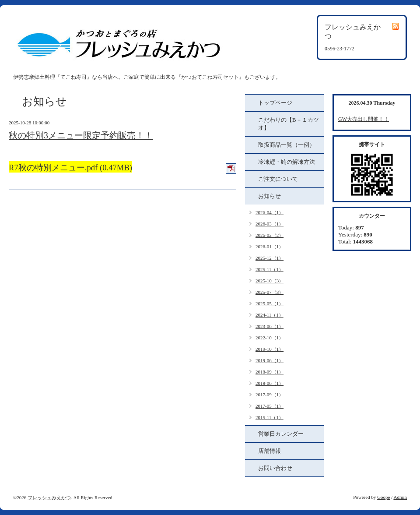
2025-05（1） (269, 303)
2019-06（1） (269, 360)
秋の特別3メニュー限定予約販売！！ (81, 135)
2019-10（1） (269, 349)
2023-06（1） (269, 326)
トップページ (275, 103)
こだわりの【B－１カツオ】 (289, 124)
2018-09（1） (269, 372)
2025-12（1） (269, 258)
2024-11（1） (269, 315)
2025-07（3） (269, 292)
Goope (383, 497)
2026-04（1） (269, 212)
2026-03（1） (269, 224)
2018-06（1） (269, 383)
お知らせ (269, 196)
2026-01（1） (269, 247)
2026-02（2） (269, 235)
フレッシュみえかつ (49, 497)
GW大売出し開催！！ (364, 119)
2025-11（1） (269, 269)
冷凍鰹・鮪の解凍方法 (287, 162)
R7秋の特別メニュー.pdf (53, 168)
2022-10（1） (269, 338)
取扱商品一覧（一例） (287, 145)
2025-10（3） (269, 281)
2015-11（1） (269, 417)
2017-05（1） (269, 406)
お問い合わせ (275, 468)
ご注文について (278, 179)
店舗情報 (269, 451)
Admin (400, 497)
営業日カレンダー (281, 434)
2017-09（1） (269, 395)
